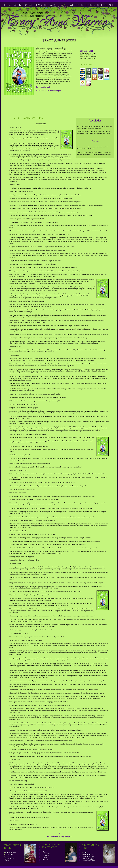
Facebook (46, 856)
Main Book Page (11, 853)
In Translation (10, 854)
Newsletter (46, 854)
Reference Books (89, 854)
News (7, 860)
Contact (45, 858)
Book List (8, 856)
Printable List (10, 858)
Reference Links (88, 856)
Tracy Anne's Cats (89, 858)
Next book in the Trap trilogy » (49, 91)
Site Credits (47, 859)
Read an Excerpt (43, 87)
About (45, 852)
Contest (85, 853)
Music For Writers (89, 860)
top (59, 833)
